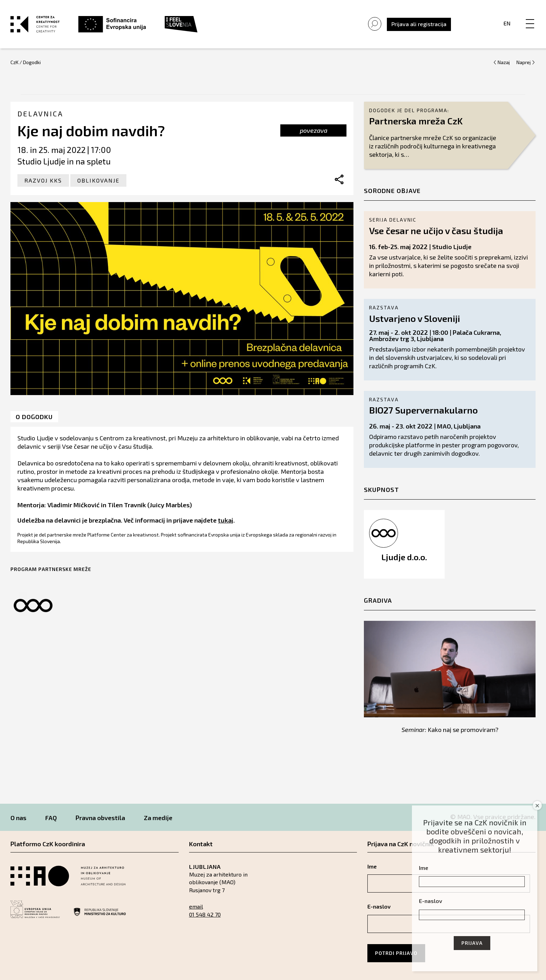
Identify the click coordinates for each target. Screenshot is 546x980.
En (507, 23)
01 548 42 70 (205, 914)
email (196, 906)
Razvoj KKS (43, 180)
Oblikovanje (98, 180)
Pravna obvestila (100, 818)
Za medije (158, 818)
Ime (424, 868)
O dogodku (34, 417)
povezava (314, 130)
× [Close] (537, 806)
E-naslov (431, 901)
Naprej (524, 62)
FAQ (51, 818)
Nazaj (504, 62)
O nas (18, 818)
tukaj (226, 520)
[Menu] (530, 16)
